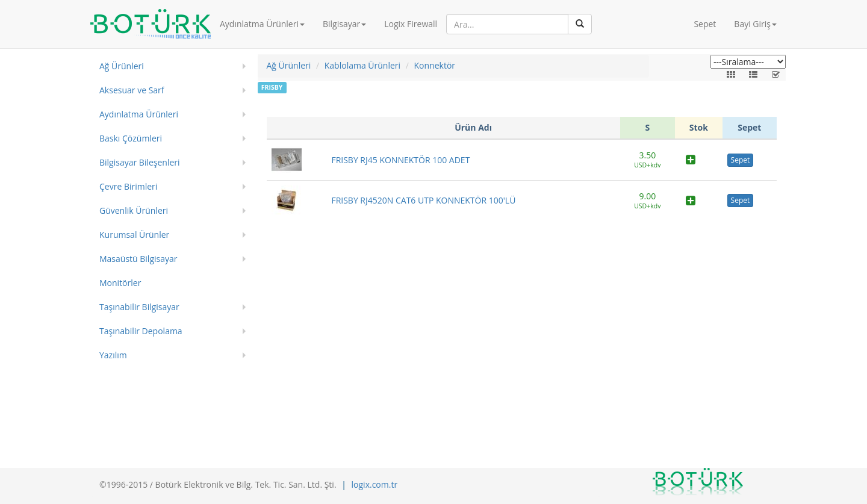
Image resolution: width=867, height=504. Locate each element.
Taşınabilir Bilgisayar (139, 307)
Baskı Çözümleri (131, 138)
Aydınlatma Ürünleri (262, 24)
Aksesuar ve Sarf (132, 90)
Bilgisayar (344, 24)
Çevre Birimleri (128, 186)
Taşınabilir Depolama (141, 331)
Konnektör (435, 65)
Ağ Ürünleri (122, 66)
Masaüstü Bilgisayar (138, 259)
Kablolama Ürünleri (362, 65)
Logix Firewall (411, 24)
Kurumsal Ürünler (134, 235)
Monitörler (120, 283)
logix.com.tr (375, 484)
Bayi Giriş (755, 24)
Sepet (705, 24)
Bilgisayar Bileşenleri (140, 162)
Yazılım (113, 355)
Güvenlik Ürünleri (134, 210)
